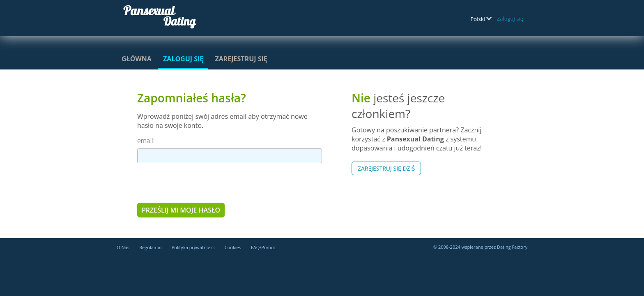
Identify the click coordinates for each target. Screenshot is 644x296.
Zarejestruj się (241, 59)
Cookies (233, 247)
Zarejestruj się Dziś (386, 168)
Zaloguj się (510, 18)
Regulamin (150, 247)
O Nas (123, 247)
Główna (137, 59)
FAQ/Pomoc (263, 247)
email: (146, 141)
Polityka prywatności (193, 247)
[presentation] (200, 183)
